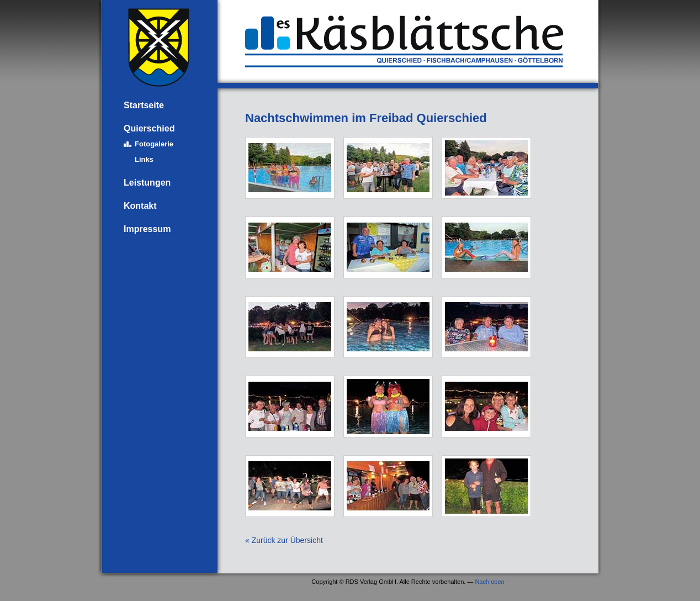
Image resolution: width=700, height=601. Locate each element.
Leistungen (147, 183)
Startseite (144, 105)
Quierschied (149, 128)
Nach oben (489, 582)
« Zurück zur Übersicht (284, 540)
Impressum (147, 229)
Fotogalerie (154, 144)
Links (144, 159)
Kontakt (140, 206)
